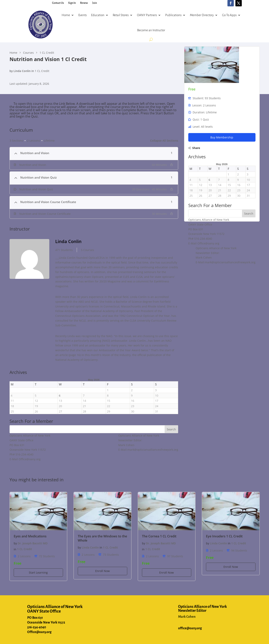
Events (83, 15)
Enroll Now (102, 571)
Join (95, 3)
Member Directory (202, 15)
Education (98, 15)
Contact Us (58, 3)
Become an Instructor (151, 30)
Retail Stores (121, 15)
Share (196, 148)
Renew (84, 3)
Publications (173, 15)
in (33, 71)
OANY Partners (147, 15)
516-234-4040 (37, 627)
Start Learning (38, 572)
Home (66, 15)
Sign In (72, 3)
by (11, 71)
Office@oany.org (39, 632)
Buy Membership (222, 137)
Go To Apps (229, 15)
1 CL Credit (42, 71)
